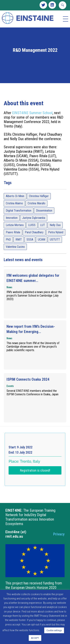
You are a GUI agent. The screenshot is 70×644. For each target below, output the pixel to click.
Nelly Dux (55, 234)
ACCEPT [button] (35, 638)
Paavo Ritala (13, 241)
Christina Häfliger (39, 205)
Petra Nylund (56, 241)
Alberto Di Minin (15, 205)
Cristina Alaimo (14, 212)
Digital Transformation (19, 220)
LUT (43, 234)
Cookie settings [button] (54, 630)
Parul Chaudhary (34, 241)
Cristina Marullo (36, 212)
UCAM (42, 249)
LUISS (32, 234)
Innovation (12, 227)
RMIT (19, 249)
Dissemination (44, 220)
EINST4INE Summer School (32, 122)
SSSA (30, 249)
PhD (8, 249)
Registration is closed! (35, 479)
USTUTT (55, 249)
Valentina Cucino (15, 256)
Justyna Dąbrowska (34, 227)
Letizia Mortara (15, 234)
